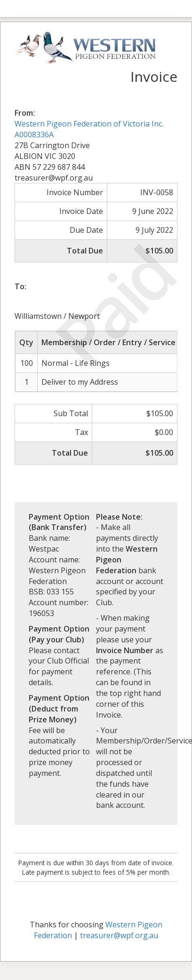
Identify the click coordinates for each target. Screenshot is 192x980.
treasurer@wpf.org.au (119, 935)
